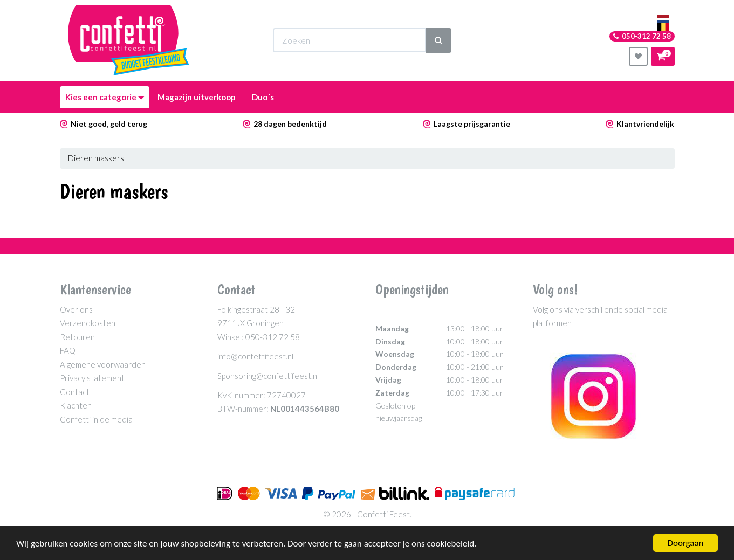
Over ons (76, 309)
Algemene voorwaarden (103, 364)
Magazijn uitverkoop (197, 97)
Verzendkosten (88, 323)
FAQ (68, 350)
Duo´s (263, 97)
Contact (75, 392)
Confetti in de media (96, 419)
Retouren (77, 337)
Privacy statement (92, 378)
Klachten (76, 405)
